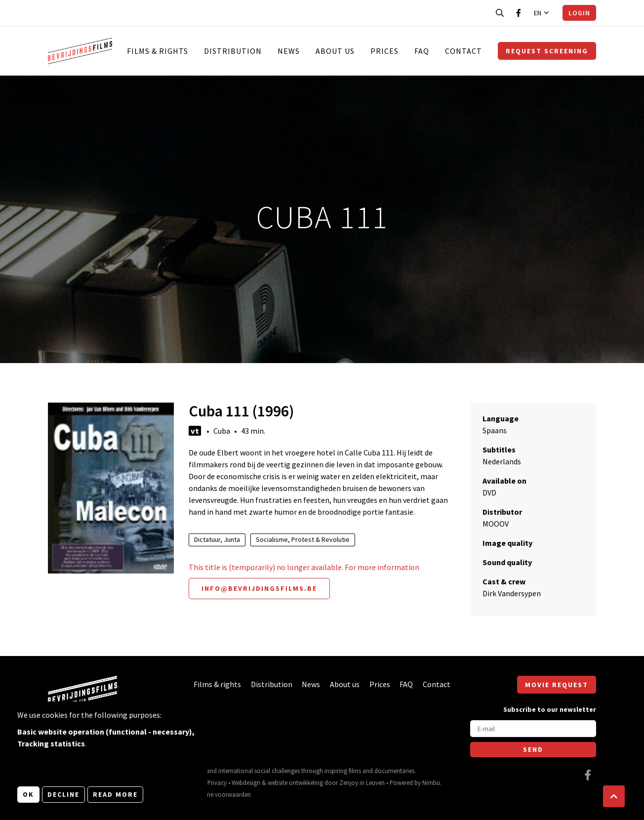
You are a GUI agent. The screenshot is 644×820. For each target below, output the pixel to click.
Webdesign (246, 782)
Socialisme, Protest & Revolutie (303, 539)
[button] (614, 796)
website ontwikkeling (295, 782)
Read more (115, 794)
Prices (384, 51)
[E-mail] (533, 729)
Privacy (217, 782)
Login (579, 13)
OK (28, 794)
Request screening (547, 51)
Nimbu (431, 782)
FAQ (422, 51)
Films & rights (158, 51)
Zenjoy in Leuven (362, 782)
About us (335, 51)
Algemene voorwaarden (219, 794)
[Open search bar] (500, 13)
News (289, 51)
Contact (463, 51)
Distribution (233, 51)
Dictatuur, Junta (217, 539)
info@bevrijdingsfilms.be (259, 588)
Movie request (557, 685)
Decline (63, 794)
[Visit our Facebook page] (519, 13)
